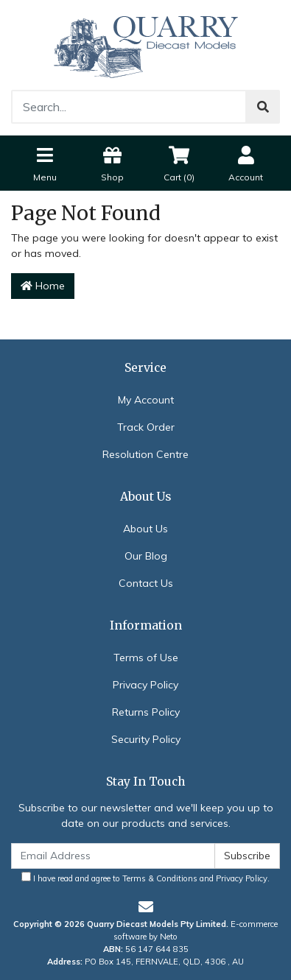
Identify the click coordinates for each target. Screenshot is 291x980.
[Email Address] (113, 856)
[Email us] (146, 907)
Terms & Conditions (160, 878)
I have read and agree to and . (145, 878)
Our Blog (146, 556)
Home (43, 286)
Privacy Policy (145, 685)
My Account (146, 400)
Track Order (146, 427)
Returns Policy (146, 712)
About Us (145, 529)
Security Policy (146, 739)
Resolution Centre (145, 454)
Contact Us (146, 583)
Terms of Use (146, 658)
